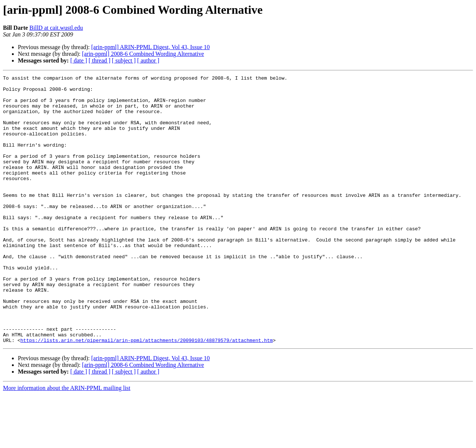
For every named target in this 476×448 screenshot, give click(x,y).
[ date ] (79, 60)
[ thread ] (99, 60)
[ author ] (148, 60)
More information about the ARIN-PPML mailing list (67, 441)
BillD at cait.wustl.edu (56, 28)
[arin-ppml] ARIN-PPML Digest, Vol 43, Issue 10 (150, 47)
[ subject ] (124, 60)
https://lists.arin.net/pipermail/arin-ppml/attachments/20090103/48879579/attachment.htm (147, 394)
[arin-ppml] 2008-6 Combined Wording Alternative (143, 54)
